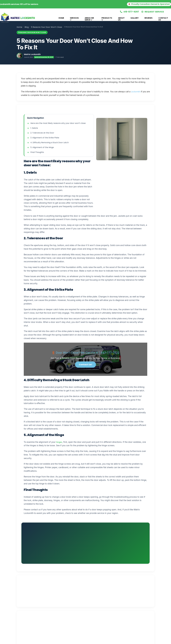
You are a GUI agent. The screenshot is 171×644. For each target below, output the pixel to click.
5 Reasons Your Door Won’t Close (46, 27)
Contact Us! (85, 364)
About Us (121, 19)
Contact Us (163, 19)
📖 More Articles (41, 613)
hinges (59, 442)
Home (61, 18)
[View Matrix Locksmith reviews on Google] (76, 573)
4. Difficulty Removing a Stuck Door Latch (50, 143)
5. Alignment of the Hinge (42, 147)
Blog (27, 27)
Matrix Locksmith (32, 54)
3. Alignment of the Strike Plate (45, 138)
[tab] (53, 19)
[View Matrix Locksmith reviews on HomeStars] (97, 573)
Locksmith (136, 92)
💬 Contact (57, 613)
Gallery (135, 18)
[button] (146, 4)
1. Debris (34, 128)
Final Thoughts (37, 152)
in (92, 556)
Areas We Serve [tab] (89, 19)
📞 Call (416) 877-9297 (131, 529)
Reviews (148, 18)
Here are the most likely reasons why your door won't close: (58, 123)
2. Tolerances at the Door (42, 133)
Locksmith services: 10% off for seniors (19, 4)
